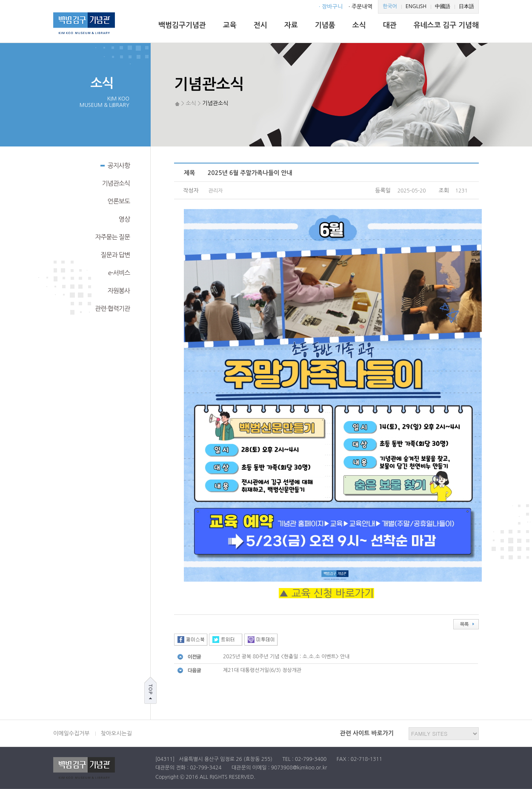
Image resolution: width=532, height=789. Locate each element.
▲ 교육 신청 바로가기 (326, 593)
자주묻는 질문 (112, 237)
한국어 (390, 6)
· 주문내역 (360, 7)
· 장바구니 (331, 7)
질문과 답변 (115, 255)
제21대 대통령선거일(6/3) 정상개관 (262, 670)
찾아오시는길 (116, 733)
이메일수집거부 (72, 733)
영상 (124, 219)
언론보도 (119, 201)
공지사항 (115, 165)
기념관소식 (116, 183)
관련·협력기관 (112, 308)
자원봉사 (119, 291)
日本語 (466, 6)
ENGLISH (416, 6)
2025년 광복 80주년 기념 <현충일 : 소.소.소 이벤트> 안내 (286, 657)
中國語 (443, 6)
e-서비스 (119, 273)
